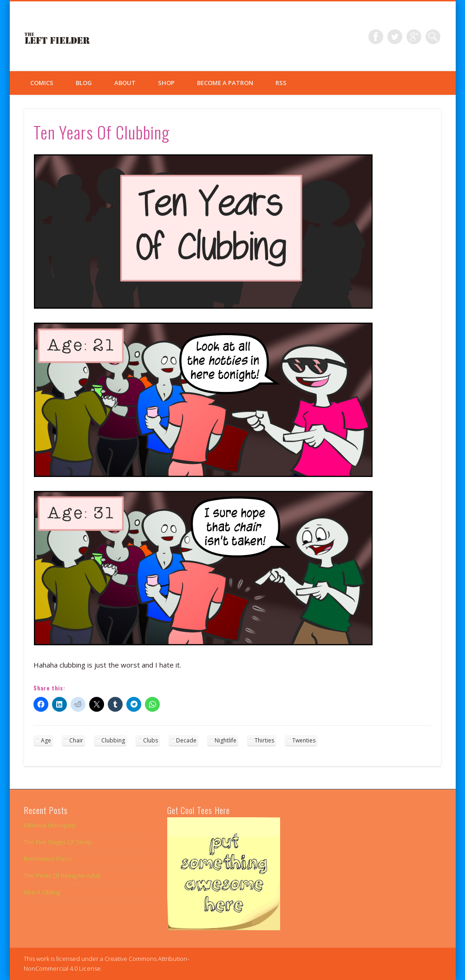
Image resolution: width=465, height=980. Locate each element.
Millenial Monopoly (50, 825)
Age (46, 740)
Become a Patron (225, 83)
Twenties (304, 740)
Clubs (151, 740)
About (125, 83)
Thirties (264, 740)
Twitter (395, 37)
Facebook (376, 37)
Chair (76, 740)
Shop (166, 83)
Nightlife (226, 740)
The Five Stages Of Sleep (58, 842)
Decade (186, 740)
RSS (281, 83)
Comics (42, 83)
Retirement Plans (47, 859)
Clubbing (113, 740)
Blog (84, 83)
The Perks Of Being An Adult (62, 875)
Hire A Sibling (42, 892)
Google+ (414, 37)
